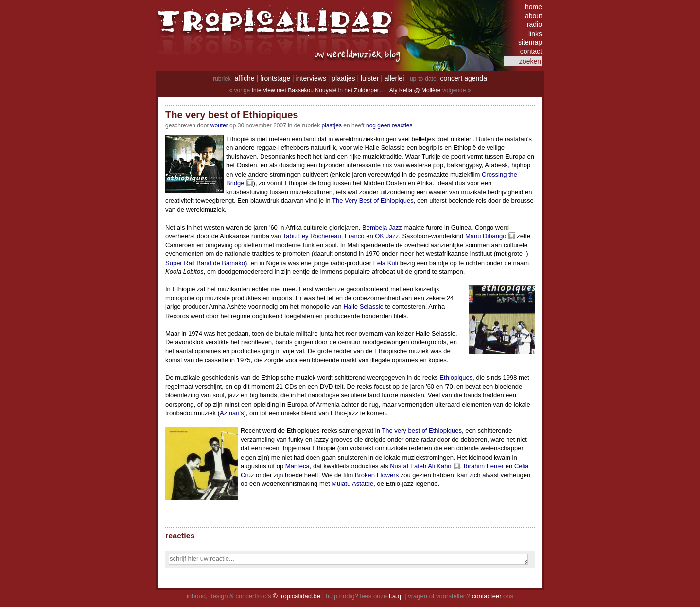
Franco (354, 236)
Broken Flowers (377, 475)
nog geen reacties (389, 125)
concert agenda (464, 78)
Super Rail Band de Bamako (205, 263)
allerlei (394, 78)
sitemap (530, 42)
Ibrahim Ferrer (484, 466)
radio (534, 24)
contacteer (487, 596)
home (534, 7)
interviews (311, 78)
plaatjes (343, 78)
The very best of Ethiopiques (422, 431)
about (534, 16)
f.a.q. (396, 596)
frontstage (275, 78)
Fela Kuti (386, 263)
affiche (245, 78)
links (535, 34)
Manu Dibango (486, 236)
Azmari (229, 413)
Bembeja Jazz (382, 227)
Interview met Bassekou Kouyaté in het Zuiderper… (318, 90)
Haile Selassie (363, 307)
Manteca (297, 466)
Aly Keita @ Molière (415, 90)
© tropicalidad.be (297, 596)
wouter (219, 125)
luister (370, 78)
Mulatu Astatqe (352, 484)
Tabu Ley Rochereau (312, 236)
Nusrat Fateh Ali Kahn (420, 466)
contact (531, 51)
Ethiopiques (456, 378)
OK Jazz (387, 236)
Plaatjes (332, 125)
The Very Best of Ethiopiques (373, 201)
